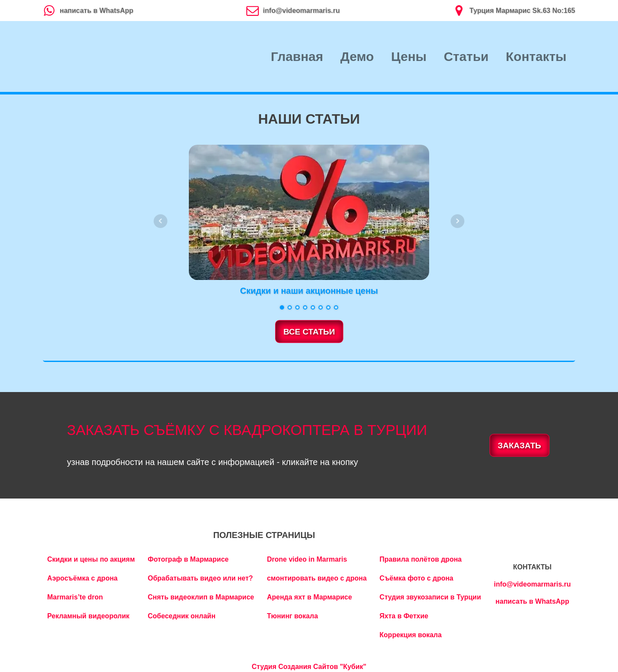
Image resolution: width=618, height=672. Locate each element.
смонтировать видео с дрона (317, 578)
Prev (161, 221)
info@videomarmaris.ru (532, 584)
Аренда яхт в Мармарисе (309, 597)
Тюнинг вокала (292, 616)
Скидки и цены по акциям (91, 559)
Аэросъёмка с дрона (82, 578)
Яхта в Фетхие (404, 616)
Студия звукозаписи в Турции (430, 597)
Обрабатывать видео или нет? (200, 578)
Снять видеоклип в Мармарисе (201, 597)
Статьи (466, 56)
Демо (357, 56)
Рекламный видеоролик (88, 616)
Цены (409, 56)
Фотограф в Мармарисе (188, 559)
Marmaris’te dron (75, 597)
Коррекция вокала (410, 635)
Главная (297, 56)
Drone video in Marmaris (307, 559)
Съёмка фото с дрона (416, 578)
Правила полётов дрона (420, 559)
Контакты (536, 56)
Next (457, 221)
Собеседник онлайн (182, 616)
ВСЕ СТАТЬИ (309, 332)
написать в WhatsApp (533, 601)
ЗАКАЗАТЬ (520, 445)
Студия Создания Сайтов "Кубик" (309, 667)
